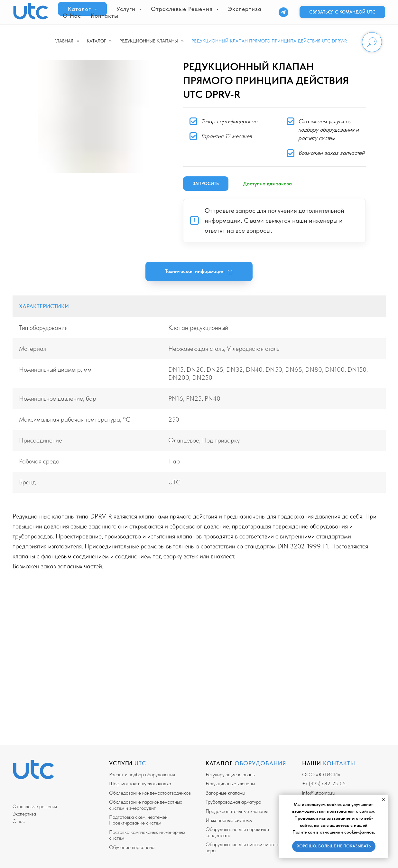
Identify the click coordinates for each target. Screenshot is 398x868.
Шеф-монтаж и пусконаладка (140, 784)
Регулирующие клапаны (231, 775)
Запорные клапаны (225, 793)
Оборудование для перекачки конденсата (237, 832)
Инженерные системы (229, 820)
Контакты (105, 16)
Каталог (96, 41)
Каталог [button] (80, 9)
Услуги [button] (127, 9)
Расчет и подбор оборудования (142, 775)
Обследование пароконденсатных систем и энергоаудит (146, 805)
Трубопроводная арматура (233, 802)
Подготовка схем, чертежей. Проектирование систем (139, 820)
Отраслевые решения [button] (183, 9)
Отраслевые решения (35, 807)
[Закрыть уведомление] (384, 799)
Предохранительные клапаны (237, 811)
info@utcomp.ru (319, 793)
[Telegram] (283, 12)
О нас (72, 16)
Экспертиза (245, 9)
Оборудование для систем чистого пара (243, 847)
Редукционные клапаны (149, 41)
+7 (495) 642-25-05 (324, 784)
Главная (64, 41)
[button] (342, 12)
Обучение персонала (132, 847)
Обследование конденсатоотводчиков (150, 793)
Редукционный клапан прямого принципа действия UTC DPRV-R (269, 41)
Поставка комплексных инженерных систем (147, 835)
